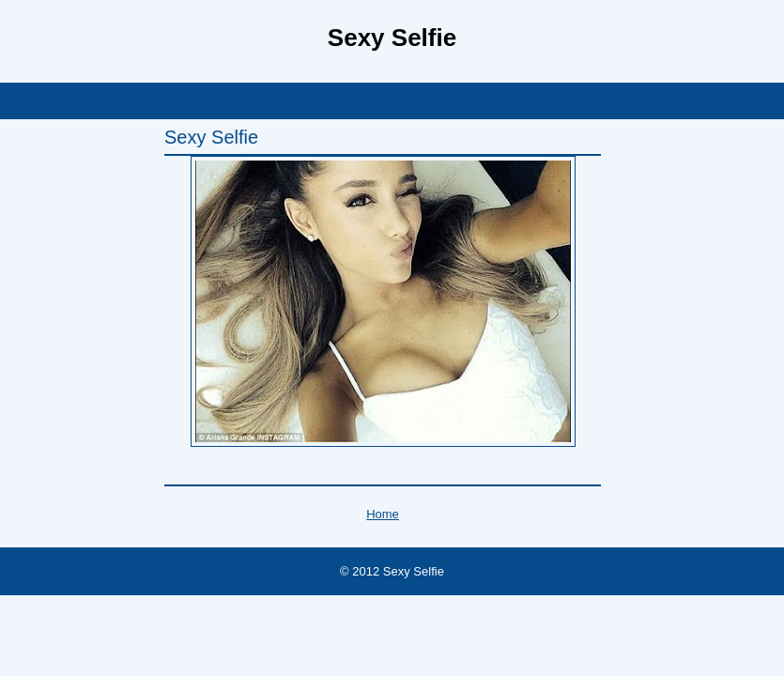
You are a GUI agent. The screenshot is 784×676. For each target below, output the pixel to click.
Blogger (424, 101)
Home (383, 514)
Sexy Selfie (392, 38)
